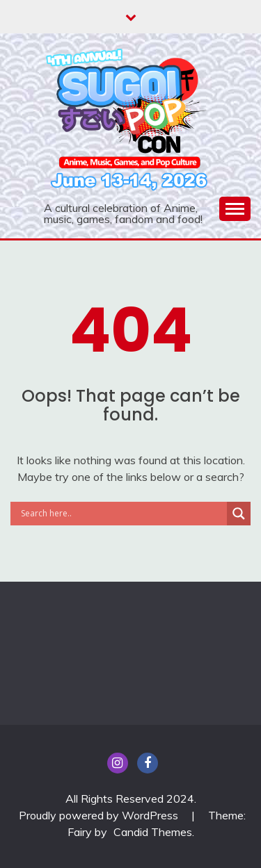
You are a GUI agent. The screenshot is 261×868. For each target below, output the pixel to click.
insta (118, 763)
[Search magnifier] (239, 514)
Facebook (148, 763)
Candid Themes (153, 832)
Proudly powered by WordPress (100, 815)
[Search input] (122, 514)
